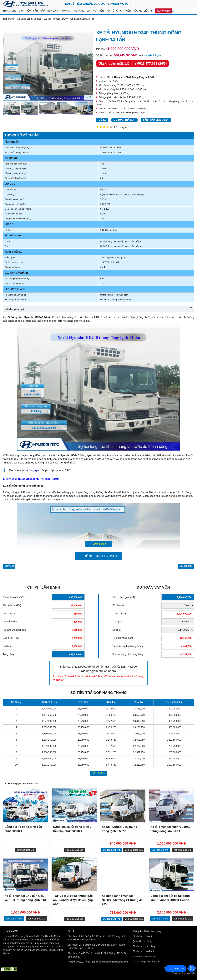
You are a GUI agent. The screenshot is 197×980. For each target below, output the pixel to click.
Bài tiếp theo (186, 566)
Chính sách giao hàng (144, 946)
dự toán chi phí (111, 850)
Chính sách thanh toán (144, 957)
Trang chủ (10, 11)
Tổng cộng (8, 654)
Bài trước (9, 566)
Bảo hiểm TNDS (11, 638)
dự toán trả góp (153, 55)
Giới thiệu (25, 11)
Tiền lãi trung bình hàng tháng (128, 646)
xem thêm (99, 773)
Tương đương (119, 614)
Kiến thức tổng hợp (111, 11)
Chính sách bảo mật (143, 936)
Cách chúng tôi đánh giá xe (146, 962)
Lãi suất (116, 630)
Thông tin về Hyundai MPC (184, 973)
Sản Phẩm (39, 11)
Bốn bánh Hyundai (59, 11)
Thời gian (117, 622)
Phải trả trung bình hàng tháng (128, 654)
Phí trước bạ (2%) (12, 605)
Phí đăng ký (9, 614)
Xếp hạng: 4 (120, 127)
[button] (89, 109)
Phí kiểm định (10, 622)
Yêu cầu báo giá (25, 850)
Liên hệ (148, 11)
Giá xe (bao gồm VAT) (14, 597)
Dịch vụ (92, 11)
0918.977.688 (164, 11)
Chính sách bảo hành (143, 951)
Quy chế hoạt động (142, 941)
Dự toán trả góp (124, 120)
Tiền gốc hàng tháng (123, 638)
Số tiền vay (118, 605)
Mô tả (102, 120)
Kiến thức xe (134, 11)
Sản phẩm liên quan (156, 120)
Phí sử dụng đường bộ (14, 630)
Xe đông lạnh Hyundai (98, 556)
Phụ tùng (78, 11)
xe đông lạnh (33, 470)
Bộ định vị (8, 646)
